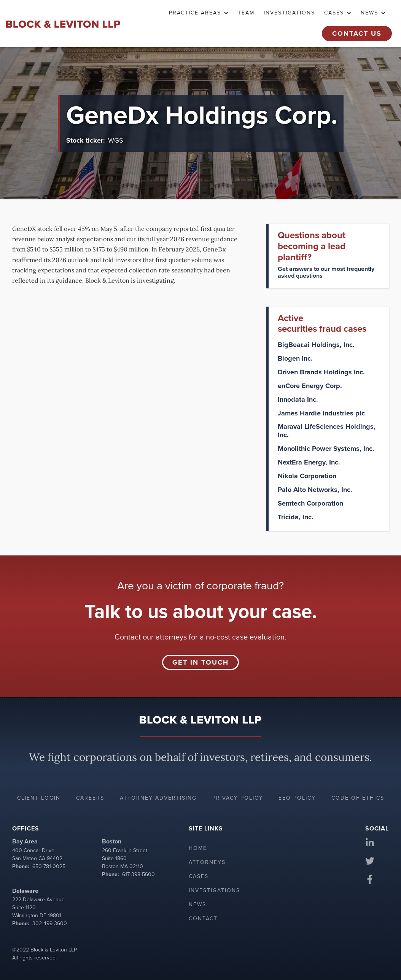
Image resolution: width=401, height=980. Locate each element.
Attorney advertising (158, 798)
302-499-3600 (50, 924)
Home (198, 848)
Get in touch (200, 662)
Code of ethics (358, 798)
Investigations (289, 13)
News (197, 904)
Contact (203, 919)
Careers (90, 798)
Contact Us (357, 33)
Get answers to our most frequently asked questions (326, 272)
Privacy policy (238, 798)
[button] (199, 13)
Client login (39, 798)
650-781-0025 (49, 866)
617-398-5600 (138, 874)
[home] (63, 24)
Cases (199, 876)
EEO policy (297, 798)
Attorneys (207, 862)
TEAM (246, 13)
